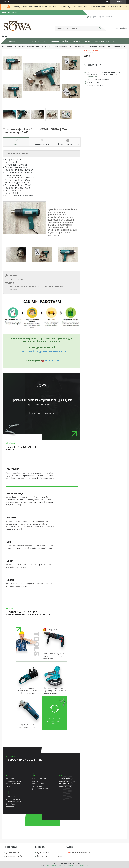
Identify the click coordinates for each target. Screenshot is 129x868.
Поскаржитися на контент (56, 866)
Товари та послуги (13, 47)
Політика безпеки (102, 41)
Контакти (76, 41)
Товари (22, 41)
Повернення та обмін (59, 41)
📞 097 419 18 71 (43, 853)
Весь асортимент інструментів (42, 413)
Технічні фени (61, 47)
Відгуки (87, 41)
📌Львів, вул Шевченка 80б (79, 853)
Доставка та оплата (37, 41)
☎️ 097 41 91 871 (50, 360)
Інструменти (29, 47)
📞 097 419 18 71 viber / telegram (49, 856)
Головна (11, 41)
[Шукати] (100, 28)
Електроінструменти (44, 47)
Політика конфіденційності (78, 866)
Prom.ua (77, 863)
